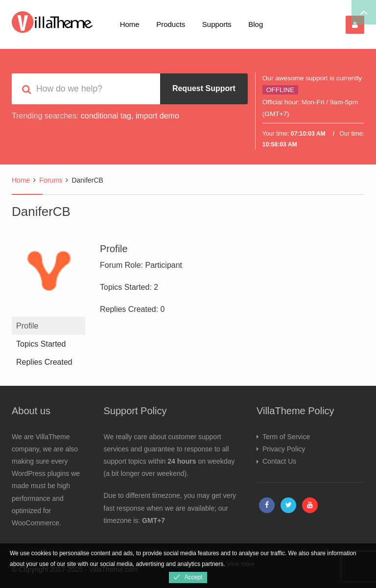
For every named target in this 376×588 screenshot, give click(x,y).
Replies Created (44, 362)
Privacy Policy (284, 449)
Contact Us (279, 461)
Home (130, 24)
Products (171, 24)
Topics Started (41, 344)
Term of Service (286, 437)
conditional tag (106, 116)
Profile (27, 326)
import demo (157, 116)
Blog (256, 24)
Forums (51, 180)
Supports (217, 24)
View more (240, 564)
